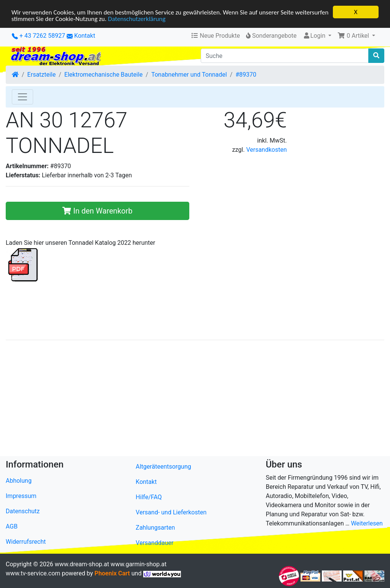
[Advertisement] (195, 400)
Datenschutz (23, 511)
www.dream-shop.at (82, 564)
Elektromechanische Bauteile (104, 75)
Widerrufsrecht (26, 542)
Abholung (19, 481)
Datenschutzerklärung (137, 18)
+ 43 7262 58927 (38, 36)
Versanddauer (154, 543)
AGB (12, 526)
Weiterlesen (367, 523)
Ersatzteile (42, 75)
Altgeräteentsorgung (163, 467)
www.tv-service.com (33, 573)
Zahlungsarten (155, 528)
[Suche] (285, 56)
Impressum (21, 496)
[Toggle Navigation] (22, 97)
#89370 (246, 75)
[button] (356, 36)
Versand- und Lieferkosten (171, 512)
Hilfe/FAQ (149, 497)
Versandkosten (266, 150)
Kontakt (85, 36)
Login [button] (315, 36)
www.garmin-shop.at (138, 564)
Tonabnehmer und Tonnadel (189, 75)
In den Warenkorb (97, 211)
